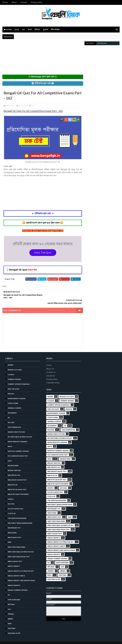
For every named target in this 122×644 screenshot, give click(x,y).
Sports (11, 493)
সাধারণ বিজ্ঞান (11, 623)
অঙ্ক (9, 589)
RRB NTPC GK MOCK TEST (17, 484)
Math (10, 440)
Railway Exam (13, 460)
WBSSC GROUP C (14, 560)
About (14, 2)
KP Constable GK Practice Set (20, 431)
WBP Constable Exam (16, 541)
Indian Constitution (16, 426)
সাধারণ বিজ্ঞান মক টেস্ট (14, 627)
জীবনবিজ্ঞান (55, 29)
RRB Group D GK (14, 469)
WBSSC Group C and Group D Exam (21, 575)
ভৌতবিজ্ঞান (11, 608)
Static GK (12, 507)
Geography (12, 407)
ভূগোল (46, 29)
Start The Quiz (42, 252)
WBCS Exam (12, 527)
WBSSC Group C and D (16, 570)
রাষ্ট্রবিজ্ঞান (10, 613)
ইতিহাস (37, 29)
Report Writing (14, 464)
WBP (9, 536)
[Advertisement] (42, 58)
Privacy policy (37, 2)
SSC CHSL (11, 498)
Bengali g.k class (15, 364)
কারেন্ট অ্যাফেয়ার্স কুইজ (14, 594)
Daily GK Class (13, 383)
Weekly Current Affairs (18, 584)
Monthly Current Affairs (18, 445)
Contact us (49, 366)
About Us (48, 363)
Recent (90, 43)
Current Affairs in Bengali (19, 378)
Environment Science (17, 393)
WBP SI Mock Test (15, 555)
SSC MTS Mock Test (15, 503)
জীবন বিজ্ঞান (11, 599)
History (11, 416)
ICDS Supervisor (14, 421)
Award (10, 359)
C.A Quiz (11, 369)
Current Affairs (14, 373)
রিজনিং (10, 618)
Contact (24, 2)
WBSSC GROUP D (14, 579)
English (11, 388)
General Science (14, 402)
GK (24, 29)
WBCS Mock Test (14, 531)
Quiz (17, 29)
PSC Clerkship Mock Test (18, 450)
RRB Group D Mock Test (17, 474)
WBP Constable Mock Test (19, 551)
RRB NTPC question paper (18, 488)
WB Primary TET (14, 522)
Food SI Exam (13, 397)
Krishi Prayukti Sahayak (17, 436)
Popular (102, 43)
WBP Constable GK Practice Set (21, 546)
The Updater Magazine (17, 512)
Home (5, 2)
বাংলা (30, 29)
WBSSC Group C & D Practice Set (21, 565)
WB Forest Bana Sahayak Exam (20, 517)
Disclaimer (48, 370)
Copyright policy (51, 377)
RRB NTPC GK (13, 479)
